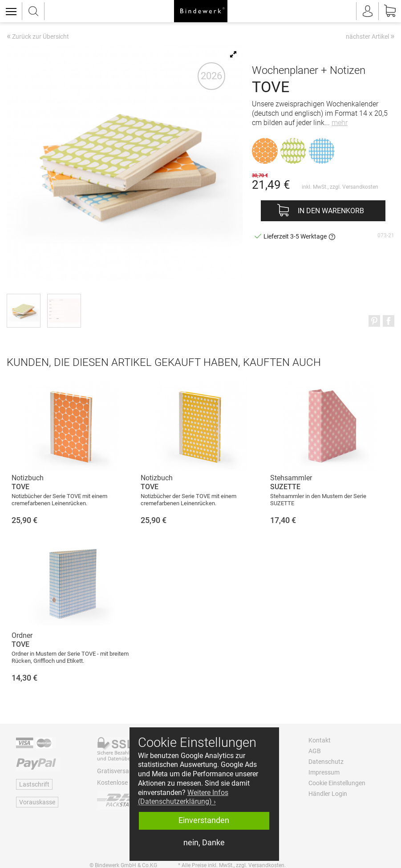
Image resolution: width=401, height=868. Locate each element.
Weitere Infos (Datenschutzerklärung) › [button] (183, 797)
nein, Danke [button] (204, 843)
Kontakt (320, 740)
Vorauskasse (37, 802)
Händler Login (328, 794)
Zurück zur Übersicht (38, 37)
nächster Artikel (370, 36)
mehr (340, 123)
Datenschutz (326, 762)
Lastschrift (34, 784)
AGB (315, 751)
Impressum (324, 772)
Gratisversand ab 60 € (128, 771)
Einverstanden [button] (204, 820)
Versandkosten (360, 187)
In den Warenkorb (331, 211)
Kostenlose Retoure (124, 783)
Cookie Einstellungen (337, 783)
